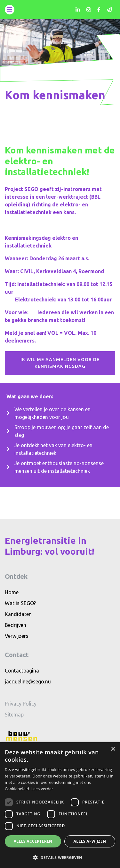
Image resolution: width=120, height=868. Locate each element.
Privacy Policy (21, 704)
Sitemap (14, 715)
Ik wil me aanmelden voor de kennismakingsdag (60, 363)
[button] (60, 857)
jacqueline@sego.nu (28, 681)
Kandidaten (18, 614)
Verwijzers (17, 636)
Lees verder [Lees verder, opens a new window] (42, 789)
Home (12, 592)
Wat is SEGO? (20, 603)
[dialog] (60, 805)
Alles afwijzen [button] (90, 841)
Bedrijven (16, 625)
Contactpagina (22, 671)
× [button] (113, 749)
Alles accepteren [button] (33, 841)
